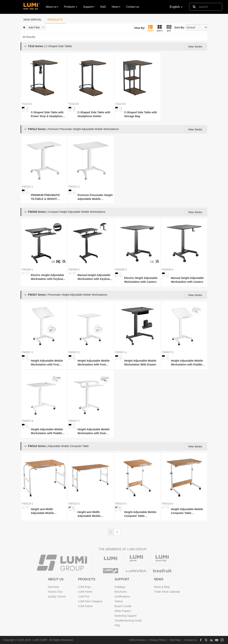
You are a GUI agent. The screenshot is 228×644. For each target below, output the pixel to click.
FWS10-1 (27, 504)
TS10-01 (27, 104)
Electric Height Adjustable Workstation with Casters (141, 280)
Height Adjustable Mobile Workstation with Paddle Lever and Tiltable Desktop (188, 363)
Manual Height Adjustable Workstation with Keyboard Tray (95, 277)
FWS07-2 (74, 352)
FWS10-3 (121, 504)
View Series (195, 47)
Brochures (121, 592)
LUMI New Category (90, 601)
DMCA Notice (137, 640)
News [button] (116, 7)
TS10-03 (120, 104)
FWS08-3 (121, 269)
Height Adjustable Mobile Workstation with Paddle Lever (47, 431)
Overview (53, 587)
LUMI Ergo (84, 587)
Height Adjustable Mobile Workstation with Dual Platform (94, 431)
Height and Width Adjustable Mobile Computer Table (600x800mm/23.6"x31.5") (47, 511)
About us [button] (52, 7)
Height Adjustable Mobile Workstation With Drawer (140, 363)
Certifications (122, 596)
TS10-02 (74, 104)
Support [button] (89, 7)
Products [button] (71, 7)
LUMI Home (85, 592)
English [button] (176, 7)
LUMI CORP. (40, 640)
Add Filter (34, 28)
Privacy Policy (158, 640)
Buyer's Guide (123, 606)
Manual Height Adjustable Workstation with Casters (187, 280)
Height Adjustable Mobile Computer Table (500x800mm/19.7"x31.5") (187, 511)
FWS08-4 (168, 269)
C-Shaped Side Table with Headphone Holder (94, 114)
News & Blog (162, 587)
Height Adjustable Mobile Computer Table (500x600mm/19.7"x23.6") (140, 514)
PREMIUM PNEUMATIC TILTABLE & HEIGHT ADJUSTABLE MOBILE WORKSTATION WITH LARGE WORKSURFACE (47, 197)
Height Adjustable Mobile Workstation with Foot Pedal (94, 363)
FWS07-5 (168, 352)
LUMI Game (85, 606)
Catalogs (120, 587)
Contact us (133, 7)
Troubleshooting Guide (128, 621)
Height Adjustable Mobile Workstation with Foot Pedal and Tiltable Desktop (48, 363)
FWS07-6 (27, 421)
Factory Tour (55, 592)
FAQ (117, 625)
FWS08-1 (27, 269)
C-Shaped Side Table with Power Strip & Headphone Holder (47, 114)
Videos (119, 601)
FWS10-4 (168, 504)
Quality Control (57, 596)
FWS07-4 (121, 352)
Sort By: (180, 28)
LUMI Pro (84, 596)
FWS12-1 (27, 187)
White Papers (123, 611)
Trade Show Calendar (167, 592)
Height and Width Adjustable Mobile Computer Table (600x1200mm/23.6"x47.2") (95, 514)
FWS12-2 (74, 187)
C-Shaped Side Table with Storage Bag (141, 114)
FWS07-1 (27, 352)
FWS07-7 (74, 421)
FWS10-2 (74, 504)
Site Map (175, 640)
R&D (103, 7)
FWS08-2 (74, 269)
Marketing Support (126, 616)
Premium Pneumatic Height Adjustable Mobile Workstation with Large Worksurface (95, 197)
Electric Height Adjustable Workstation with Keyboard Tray (48, 277)
